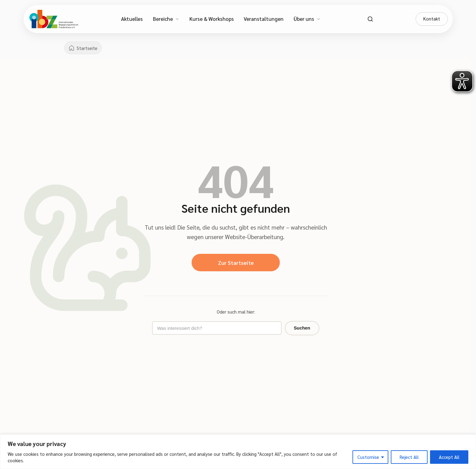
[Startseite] (84, 48)
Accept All (449, 457)
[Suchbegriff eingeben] (216, 329)
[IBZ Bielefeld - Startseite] (54, 19)
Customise (368, 457)
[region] (238, 452)
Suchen (283, 329)
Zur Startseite (236, 263)
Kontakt (431, 19)
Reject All (409, 457)
